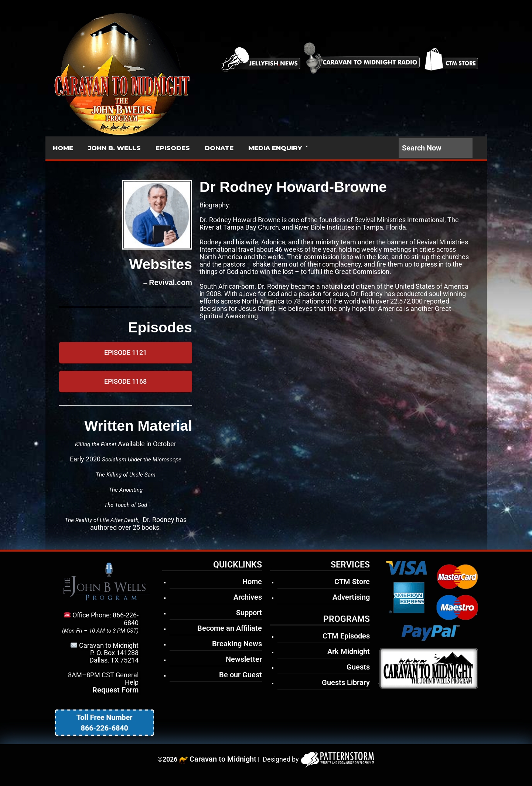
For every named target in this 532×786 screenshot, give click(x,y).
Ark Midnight (349, 651)
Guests (358, 667)
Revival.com (170, 282)
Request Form (115, 690)
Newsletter (244, 659)
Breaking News (237, 644)
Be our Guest (241, 675)
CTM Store (352, 582)
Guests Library (346, 682)
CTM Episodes (346, 636)
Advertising (351, 597)
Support (249, 613)
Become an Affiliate (230, 628)
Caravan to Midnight (223, 759)
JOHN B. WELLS (114, 148)
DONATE (219, 148)
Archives (248, 597)
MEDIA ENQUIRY (275, 148)
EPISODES (173, 148)
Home (252, 582)
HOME (63, 148)
